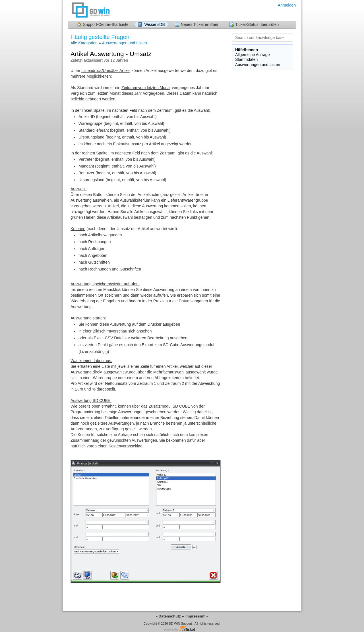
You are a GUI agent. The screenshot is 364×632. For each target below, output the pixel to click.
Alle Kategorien (84, 43)
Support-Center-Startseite (106, 24)
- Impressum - (195, 616)
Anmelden (287, 5)
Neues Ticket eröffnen (200, 24)
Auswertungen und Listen (125, 43)
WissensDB (154, 24)
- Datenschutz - (170, 616)
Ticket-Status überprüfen (257, 24)
